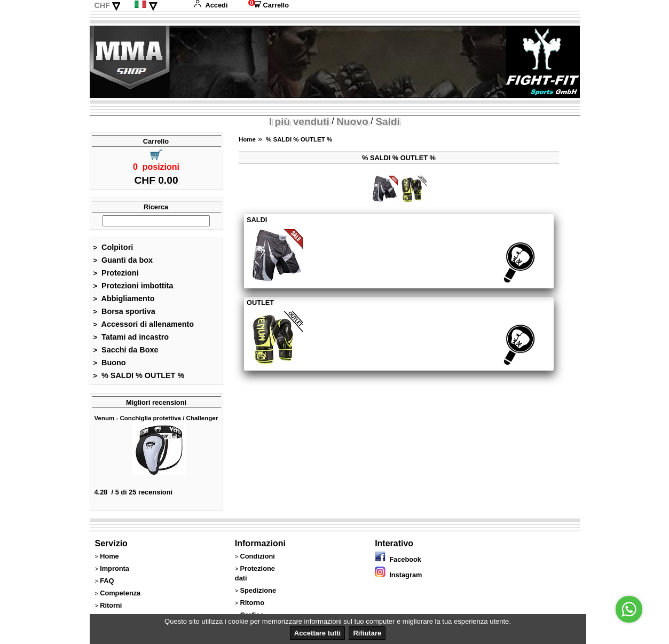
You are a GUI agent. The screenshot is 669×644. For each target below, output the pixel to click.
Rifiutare (367, 633)
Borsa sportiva (124, 311)
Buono (110, 363)
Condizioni (257, 556)
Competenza (120, 593)
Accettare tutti (317, 633)
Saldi (388, 121)
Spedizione (258, 590)
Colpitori (113, 247)
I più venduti (299, 121)
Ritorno (252, 603)
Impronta (115, 568)
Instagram (398, 575)
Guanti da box (123, 260)
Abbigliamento (124, 299)
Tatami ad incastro (131, 337)
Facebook (398, 559)
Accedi (210, 5)
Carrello (269, 5)
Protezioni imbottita (133, 286)
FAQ (107, 581)
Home (247, 139)
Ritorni (111, 605)
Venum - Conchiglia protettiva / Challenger (156, 418)
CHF (102, 5)
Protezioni (116, 273)
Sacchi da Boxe (126, 350)
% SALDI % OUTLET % (139, 375)
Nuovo (352, 121)
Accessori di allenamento (144, 324)
